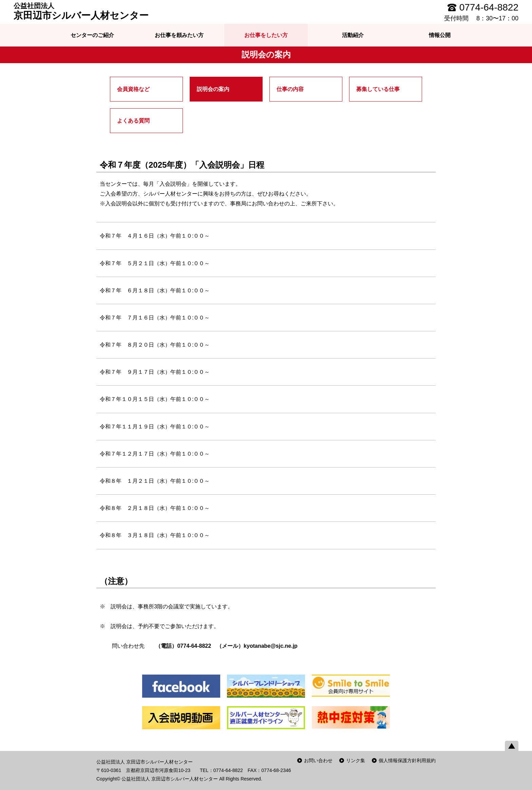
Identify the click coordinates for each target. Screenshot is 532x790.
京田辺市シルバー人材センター (81, 11)
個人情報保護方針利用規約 (407, 760)
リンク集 (356, 760)
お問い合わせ (318, 760)
